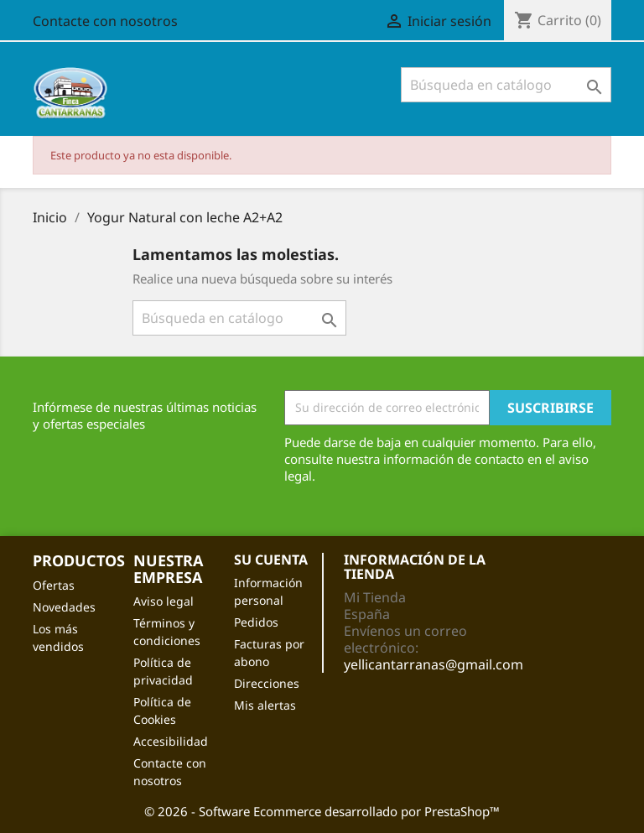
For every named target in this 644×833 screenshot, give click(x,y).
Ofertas (54, 585)
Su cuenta (271, 560)
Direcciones (267, 683)
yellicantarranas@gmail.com (434, 664)
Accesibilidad (171, 741)
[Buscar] (506, 85)
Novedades (64, 607)
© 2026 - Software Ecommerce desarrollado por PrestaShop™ (322, 811)
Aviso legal (164, 601)
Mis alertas (265, 705)
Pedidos (256, 622)
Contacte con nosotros (105, 21)
